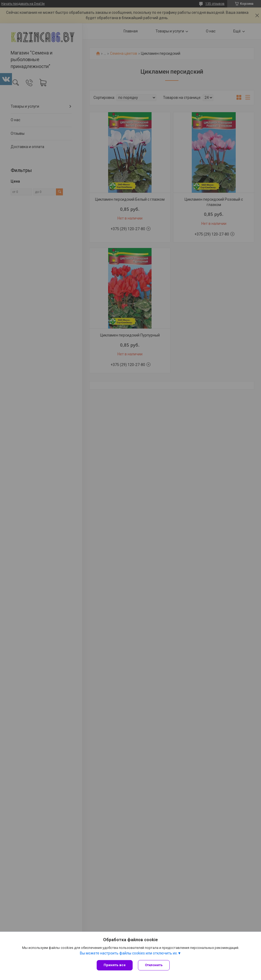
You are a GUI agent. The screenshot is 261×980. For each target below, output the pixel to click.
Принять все (115, 965)
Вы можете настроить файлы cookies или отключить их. (129, 953)
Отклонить (154, 965)
